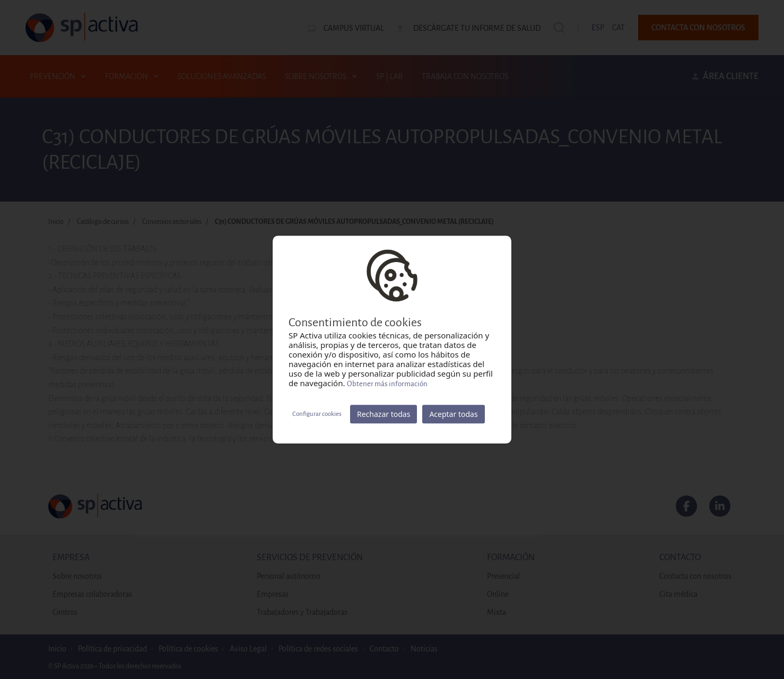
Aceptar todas (453, 414)
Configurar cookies (317, 414)
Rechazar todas (384, 414)
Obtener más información (387, 384)
